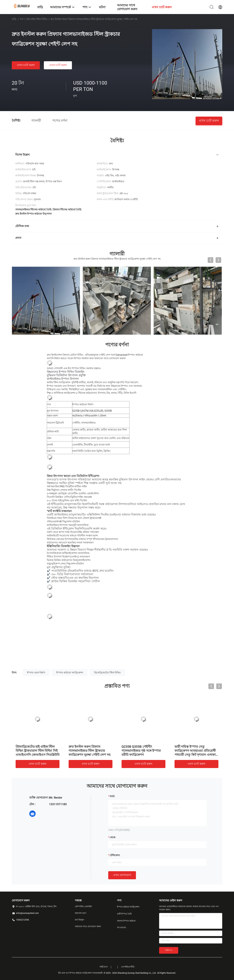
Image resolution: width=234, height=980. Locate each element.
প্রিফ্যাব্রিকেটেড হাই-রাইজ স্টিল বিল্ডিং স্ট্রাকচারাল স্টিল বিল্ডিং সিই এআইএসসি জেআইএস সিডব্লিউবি (38, 751)
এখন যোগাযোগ (122, 875)
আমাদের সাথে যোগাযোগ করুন (88, 926)
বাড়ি (14, 19)
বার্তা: (112, 796)
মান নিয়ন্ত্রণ (79, 920)
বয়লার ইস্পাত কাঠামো (126, 921)
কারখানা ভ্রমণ (81, 913)
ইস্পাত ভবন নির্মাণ (36, 673)
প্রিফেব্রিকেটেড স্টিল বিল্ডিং (107, 673)
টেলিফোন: (115, 855)
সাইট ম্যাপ (104, 967)
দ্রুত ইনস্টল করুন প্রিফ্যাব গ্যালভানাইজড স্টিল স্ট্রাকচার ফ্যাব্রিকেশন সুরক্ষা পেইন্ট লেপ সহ (89, 751)
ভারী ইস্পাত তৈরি (124, 914)
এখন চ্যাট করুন (26, 65)
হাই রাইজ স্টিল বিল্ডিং (37, 19)
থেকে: (113, 837)
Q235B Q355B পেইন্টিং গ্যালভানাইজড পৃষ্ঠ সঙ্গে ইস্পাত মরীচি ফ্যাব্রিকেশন (141, 751)
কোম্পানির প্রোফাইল (83, 906)
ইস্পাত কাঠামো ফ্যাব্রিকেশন (70, 673)
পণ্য (22, 19)
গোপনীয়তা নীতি (128, 967)
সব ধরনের (121, 928)
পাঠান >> (169, 950)
